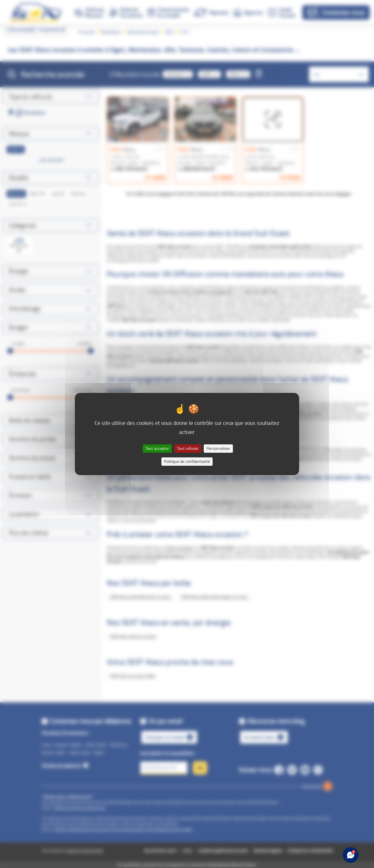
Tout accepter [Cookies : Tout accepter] (157, 448)
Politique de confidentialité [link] (187, 461)
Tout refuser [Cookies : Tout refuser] (188, 448)
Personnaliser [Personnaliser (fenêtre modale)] (218, 448)
